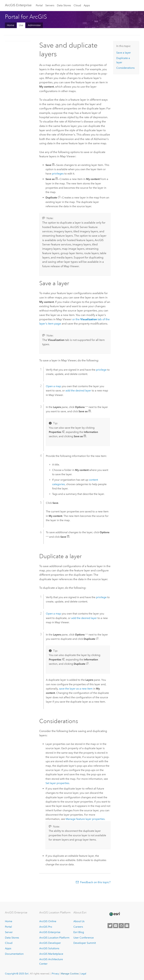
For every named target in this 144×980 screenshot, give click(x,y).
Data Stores (64, 5)
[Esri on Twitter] (110, 926)
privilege (101, 370)
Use (21, 25)
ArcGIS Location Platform (54, 938)
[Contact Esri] (127, 926)
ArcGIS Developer (50, 943)
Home (11, 25)
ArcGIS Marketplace (51, 954)
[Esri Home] (114, 914)
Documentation (14, 954)
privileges (58, 174)
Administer (34, 25)
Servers (50, 5)
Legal (83, 974)
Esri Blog (79, 932)
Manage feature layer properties (85, 819)
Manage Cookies (70, 974)
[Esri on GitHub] (121, 926)
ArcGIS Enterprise (18, 5)
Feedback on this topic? (95, 882)
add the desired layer (78, 391)
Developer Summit (85, 943)
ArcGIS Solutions (49, 948)
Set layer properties (57, 783)
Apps (87, 5)
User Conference (84, 938)
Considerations (125, 68)
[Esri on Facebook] (116, 926)
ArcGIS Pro (46, 927)
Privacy (55, 974)
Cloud (77, 5)
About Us (79, 921)
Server (9, 932)
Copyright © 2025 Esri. (17, 974)
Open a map (53, 386)
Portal (39, 5)
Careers (78, 927)
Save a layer (124, 53)
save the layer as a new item (76, 689)
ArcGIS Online (48, 921)
